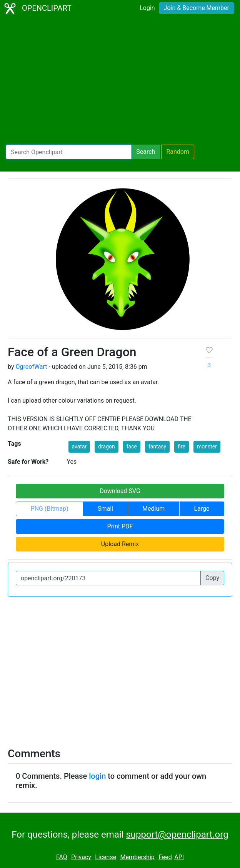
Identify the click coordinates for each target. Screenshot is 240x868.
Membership (137, 857)
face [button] (132, 446)
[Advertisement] (120, 81)
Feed (165, 857)
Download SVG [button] (120, 491)
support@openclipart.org (177, 835)
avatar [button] (79, 446)
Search (146, 152)
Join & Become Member (197, 8)
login (97, 776)
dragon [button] (107, 446)
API (179, 857)
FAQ (62, 857)
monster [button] (207, 446)
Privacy (81, 857)
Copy (212, 578)
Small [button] (105, 509)
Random (178, 152)
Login (147, 8)
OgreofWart (31, 367)
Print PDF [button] (120, 526)
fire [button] (182, 446)
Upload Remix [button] (120, 544)
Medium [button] (153, 509)
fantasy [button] (157, 446)
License (106, 857)
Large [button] (202, 509)
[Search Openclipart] (69, 152)
